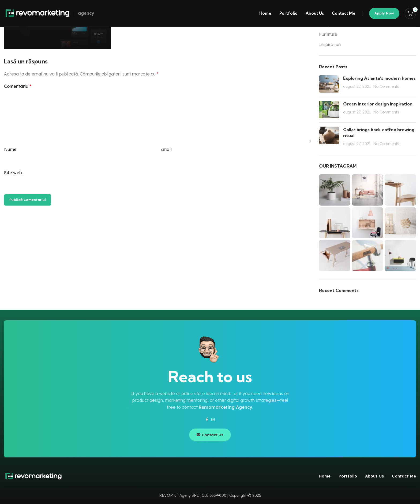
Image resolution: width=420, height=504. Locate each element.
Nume (10, 149)
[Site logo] (37, 13)
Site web (13, 173)
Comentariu (18, 86)
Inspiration (330, 44)
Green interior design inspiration (378, 104)
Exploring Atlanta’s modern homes (379, 78)
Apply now (384, 13)
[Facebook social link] (207, 420)
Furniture (328, 34)
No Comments (386, 86)
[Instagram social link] (213, 420)
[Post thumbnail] (329, 84)
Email (166, 149)
